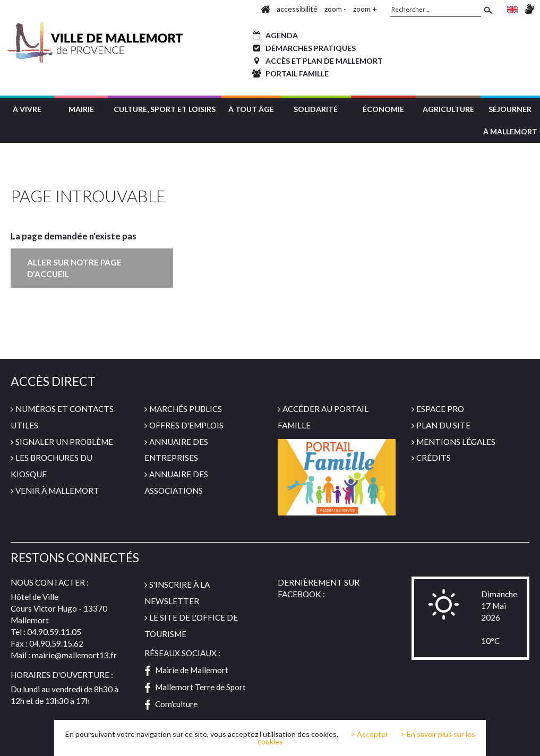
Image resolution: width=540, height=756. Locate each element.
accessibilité (297, 9)
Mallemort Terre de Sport (195, 687)
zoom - (335, 9)
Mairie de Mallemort (186, 670)
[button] (27, 108)
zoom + (365, 9)
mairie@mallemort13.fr (74, 655)
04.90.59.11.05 (54, 632)
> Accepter (369, 734)
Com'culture (171, 704)
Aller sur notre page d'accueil (74, 268)
